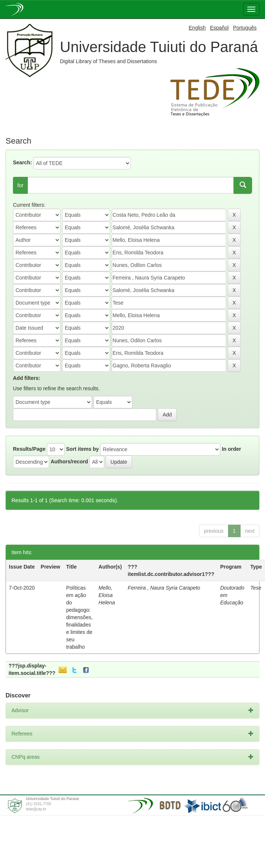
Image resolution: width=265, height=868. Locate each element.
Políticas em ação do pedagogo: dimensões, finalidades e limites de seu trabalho (79, 617)
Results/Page (29, 449)
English (197, 28)
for (20, 185)
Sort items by (83, 449)
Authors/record (69, 462)
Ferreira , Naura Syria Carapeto (164, 588)
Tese (256, 588)
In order (231, 449)
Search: (22, 162)
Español (219, 28)
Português (245, 28)
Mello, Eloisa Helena (107, 595)
